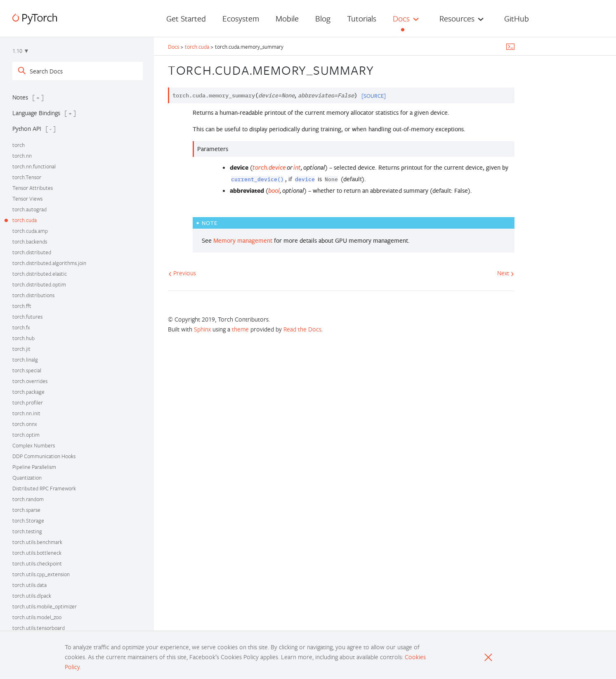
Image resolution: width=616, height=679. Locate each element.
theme (240, 329)
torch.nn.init (26, 413)
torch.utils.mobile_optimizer (45, 606)
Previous (182, 273)
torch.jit (21, 349)
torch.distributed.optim (39, 284)
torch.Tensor (27, 177)
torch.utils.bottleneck (37, 553)
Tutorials (362, 18)
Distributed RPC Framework (44, 488)
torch (19, 145)
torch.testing (27, 531)
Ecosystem (241, 18)
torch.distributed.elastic (40, 274)
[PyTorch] (35, 19)
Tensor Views (27, 199)
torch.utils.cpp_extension (41, 574)
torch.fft (22, 306)
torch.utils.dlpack (32, 596)
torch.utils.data (30, 585)
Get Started (186, 18)
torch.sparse (26, 510)
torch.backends (30, 241)
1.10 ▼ (21, 51)
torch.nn (22, 156)
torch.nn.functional (34, 166)
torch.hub (24, 338)
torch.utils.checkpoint (37, 563)
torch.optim (26, 435)
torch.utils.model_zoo (37, 617)
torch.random (28, 499)
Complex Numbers (34, 445)
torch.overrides (30, 381)
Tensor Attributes (33, 188)
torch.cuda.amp (30, 231)
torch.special (27, 370)
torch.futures (27, 317)
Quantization (27, 478)
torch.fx (21, 327)
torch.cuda (25, 220)
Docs (401, 18)
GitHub (517, 18)
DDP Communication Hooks (44, 456)
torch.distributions (33, 295)
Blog (323, 18)
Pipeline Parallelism (34, 467)
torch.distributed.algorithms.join (49, 263)
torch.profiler (28, 402)
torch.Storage (28, 520)
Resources (457, 18)
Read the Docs (302, 329)
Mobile (287, 18)
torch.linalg (25, 360)
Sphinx (202, 329)
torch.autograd (30, 209)
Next (506, 273)
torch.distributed (32, 252)
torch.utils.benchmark (37, 542)
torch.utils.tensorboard (39, 628)
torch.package (28, 392)
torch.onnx (25, 424)
